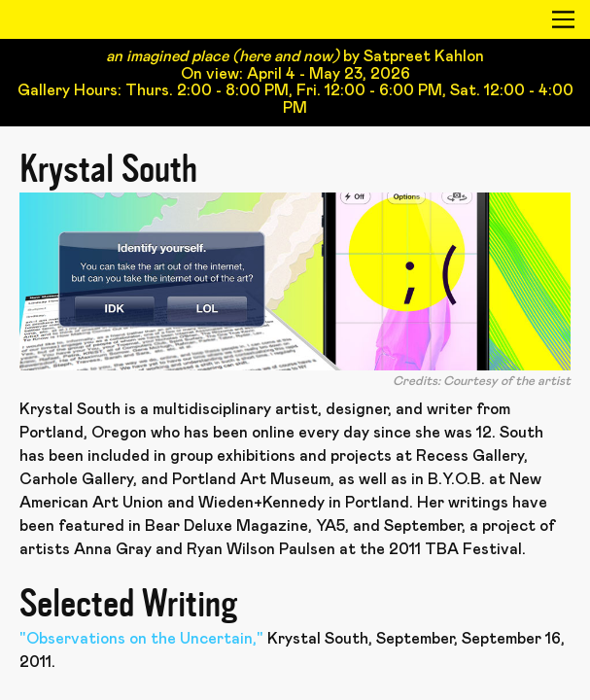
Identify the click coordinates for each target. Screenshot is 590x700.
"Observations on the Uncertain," (141, 639)
